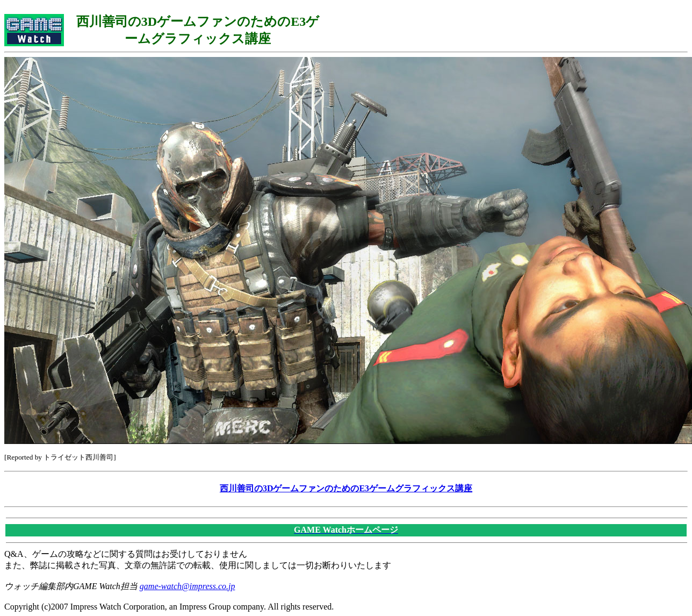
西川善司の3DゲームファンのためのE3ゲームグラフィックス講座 (346, 488)
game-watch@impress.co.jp (188, 586)
